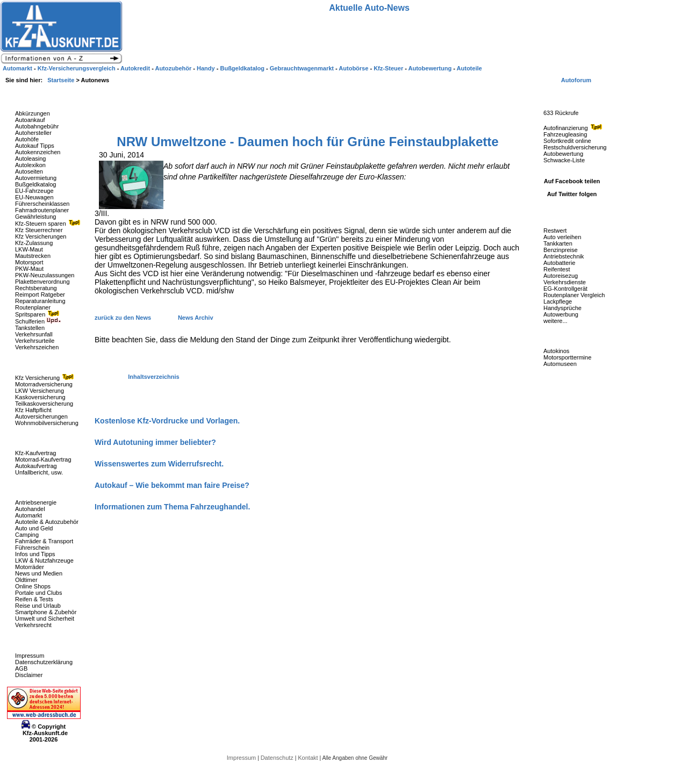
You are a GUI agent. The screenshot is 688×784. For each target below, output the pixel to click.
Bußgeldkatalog (35, 184)
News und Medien (39, 573)
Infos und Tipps (35, 554)
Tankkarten (558, 243)
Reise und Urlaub (38, 606)
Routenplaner (33, 307)
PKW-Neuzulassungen (45, 275)
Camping (27, 535)
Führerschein (32, 548)
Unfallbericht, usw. (39, 472)
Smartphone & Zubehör (46, 612)
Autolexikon (30, 165)
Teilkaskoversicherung (44, 404)
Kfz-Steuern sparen (49, 224)
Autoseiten (29, 171)
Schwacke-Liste (564, 160)
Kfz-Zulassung (34, 243)
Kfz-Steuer (389, 68)
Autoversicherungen (41, 416)
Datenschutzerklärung (44, 662)
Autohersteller (33, 133)
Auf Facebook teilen (572, 181)
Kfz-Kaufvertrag (35, 453)
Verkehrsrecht (33, 625)
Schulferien (38, 321)
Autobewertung (563, 154)
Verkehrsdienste (565, 282)
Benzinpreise (561, 250)
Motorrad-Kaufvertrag (43, 459)
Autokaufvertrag (36, 466)
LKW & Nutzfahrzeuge (44, 560)
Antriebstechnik (564, 256)
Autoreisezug (561, 276)
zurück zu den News (124, 318)
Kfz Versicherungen (41, 236)
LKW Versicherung (40, 391)
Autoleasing (31, 159)
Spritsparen (38, 314)
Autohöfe (27, 139)
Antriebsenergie (36, 502)
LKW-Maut (29, 249)
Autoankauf (30, 120)
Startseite (62, 80)
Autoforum (576, 80)
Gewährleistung (35, 217)
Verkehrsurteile (35, 341)
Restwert (555, 231)
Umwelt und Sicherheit (45, 618)
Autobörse (354, 68)
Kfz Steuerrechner (39, 230)
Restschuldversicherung (575, 147)
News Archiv (196, 318)
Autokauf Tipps (35, 146)
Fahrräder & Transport (44, 541)
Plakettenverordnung (42, 282)
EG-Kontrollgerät (565, 289)
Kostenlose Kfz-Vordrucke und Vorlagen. (167, 421)
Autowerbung (561, 314)
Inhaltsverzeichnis (153, 377)
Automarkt (28, 515)
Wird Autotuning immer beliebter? (155, 442)
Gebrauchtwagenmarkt (303, 68)
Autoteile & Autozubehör (47, 522)
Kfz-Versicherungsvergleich (77, 68)
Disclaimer (29, 675)
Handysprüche (562, 308)
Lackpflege (558, 301)
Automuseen (560, 364)
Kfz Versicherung (46, 378)
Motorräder (30, 567)
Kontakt (309, 758)
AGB (21, 668)
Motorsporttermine (567, 357)
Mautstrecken (33, 256)
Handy (207, 68)
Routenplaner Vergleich (574, 295)
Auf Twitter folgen (572, 194)
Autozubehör (174, 68)
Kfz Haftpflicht (33, 410)
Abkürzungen (33, 113)
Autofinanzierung (574, 128)
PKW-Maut (29, 269)
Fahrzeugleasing (565, 134)
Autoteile (470, 68)
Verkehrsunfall (34, 334)
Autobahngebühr (37, 126)
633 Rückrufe (561, 113)
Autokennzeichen (38, 152)
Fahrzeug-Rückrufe (561, 96)
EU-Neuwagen (34, 197)
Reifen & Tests (34, 599)
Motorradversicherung (44, 384)
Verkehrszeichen (37, 347)
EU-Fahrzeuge (34, 191)
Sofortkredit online (567, 141)
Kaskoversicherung (40, 397)
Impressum (30, 656)
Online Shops (33, 586)
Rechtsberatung (36, 288)
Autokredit (136, 68)
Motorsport (29, 262)
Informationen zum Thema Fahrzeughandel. (172, 507)
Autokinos (556, 351)
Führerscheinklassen (42, 204)
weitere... (556, 321)
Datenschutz (278, 758)
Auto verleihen (562, 237)
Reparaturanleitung (40, 301)
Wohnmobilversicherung (47, 423)
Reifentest (557, 269)
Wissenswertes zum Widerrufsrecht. (159, 464)
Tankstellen (30, 328)
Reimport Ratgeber (40, 294)
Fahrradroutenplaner (42, 210)
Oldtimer (26, 580)
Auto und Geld (34, 528)
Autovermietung (36, 178)
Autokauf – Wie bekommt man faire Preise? (172, 485)
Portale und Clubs (38, 593)
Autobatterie (559, 263)
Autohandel (30, 509)
